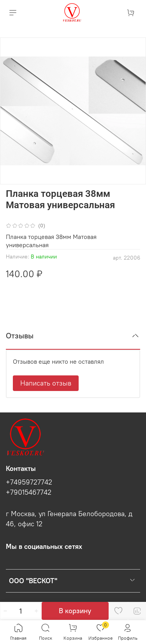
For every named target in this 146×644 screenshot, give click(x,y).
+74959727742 (29, 482)
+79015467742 (29, 492)
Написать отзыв (46, 383)
